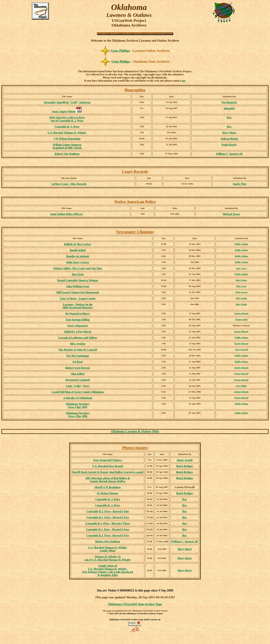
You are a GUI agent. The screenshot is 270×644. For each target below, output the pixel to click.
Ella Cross (241, 286)
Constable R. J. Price (108, 499)
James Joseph (185, 460)
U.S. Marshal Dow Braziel (108, 466)
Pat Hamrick (229, 102)
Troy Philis (241, 386)
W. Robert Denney (108, 493)
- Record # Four (108, 529)
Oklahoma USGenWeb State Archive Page (135, 604)
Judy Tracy (241, 268)
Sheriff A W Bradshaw (108, 487)
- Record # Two (108, 517)
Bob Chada (241, 280)
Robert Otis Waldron (67, 154)
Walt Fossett (241, 292)
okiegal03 (229, 108)
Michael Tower (231, 214)
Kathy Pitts (240, 184)
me (183, 81)
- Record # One (108, 511)
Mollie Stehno (241, 244)
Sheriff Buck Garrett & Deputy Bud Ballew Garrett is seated (108, 472)
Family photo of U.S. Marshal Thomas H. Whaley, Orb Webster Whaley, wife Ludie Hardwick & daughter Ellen (108, 570)
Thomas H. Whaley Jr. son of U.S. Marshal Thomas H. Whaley (108, 558)
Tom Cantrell (241, 350)
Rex (229, 117)
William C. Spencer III (229, 154)
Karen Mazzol (241, 313)
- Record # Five (108, 535)
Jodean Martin (229, 139)
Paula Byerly (229, 145)
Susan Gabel (241, 319)
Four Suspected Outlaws (108, 460)
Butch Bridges (185, 466)
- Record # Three (108, 523)
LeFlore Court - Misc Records (69, 184)
